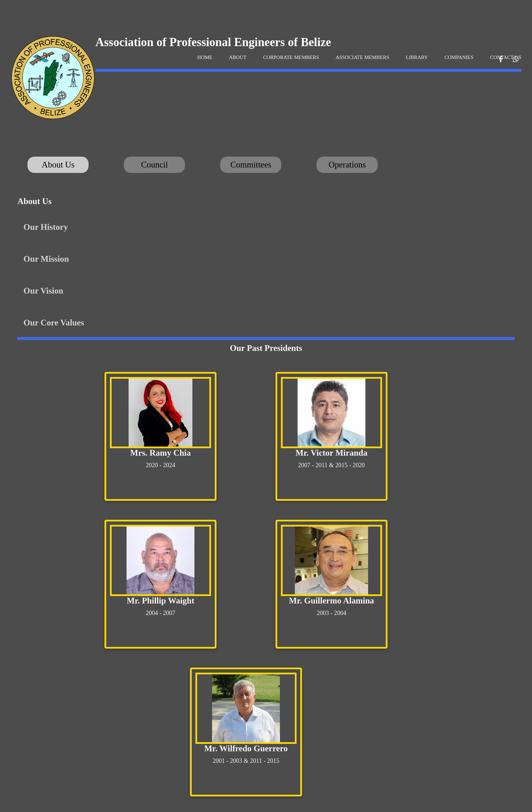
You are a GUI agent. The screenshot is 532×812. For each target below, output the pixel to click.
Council (155, 165)
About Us (58, 165)
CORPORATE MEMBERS (291, 57)
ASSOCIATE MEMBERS (362, 57)
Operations (347, 165)
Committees (251, 165)
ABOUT (238, 57)
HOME (205, 57)
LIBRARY (417, 57)
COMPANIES (459, 57)
